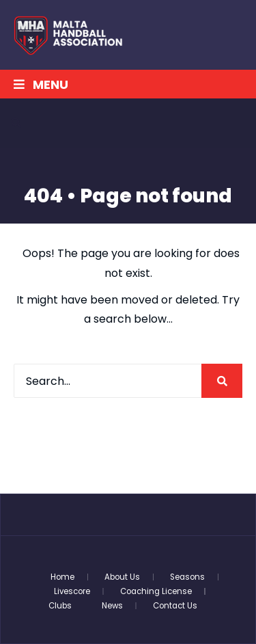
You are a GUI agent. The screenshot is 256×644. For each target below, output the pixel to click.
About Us (122, 577)
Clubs (60, 606)
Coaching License (156, 591)
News (112, 606)
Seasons (187, 577)
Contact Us (175, 606)
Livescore (72, 591)
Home (62, 577)
